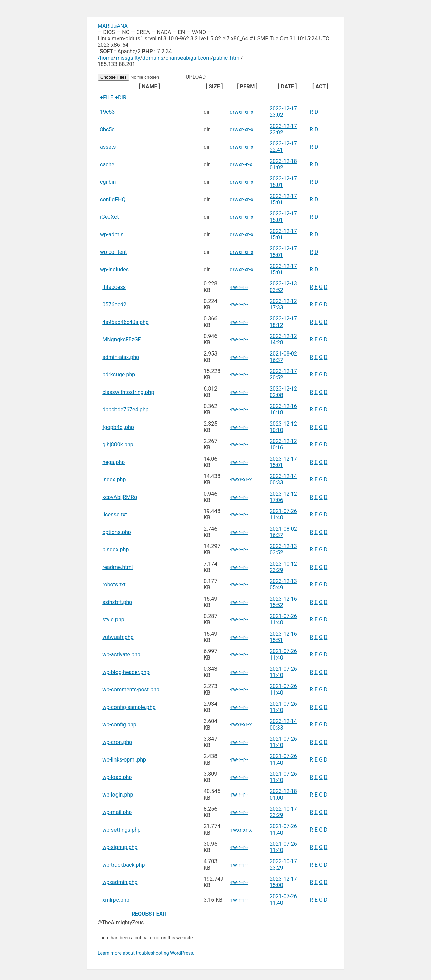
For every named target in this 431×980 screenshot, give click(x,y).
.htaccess (114, 287)
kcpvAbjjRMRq (120, 497)
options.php (117, 532)
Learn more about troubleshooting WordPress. (146, 953)
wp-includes (114, 269)
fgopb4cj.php (118, 427)
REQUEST (143, 914)
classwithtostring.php (128, 392)
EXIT (162, 914)
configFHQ (113, 199)
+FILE (107, 97)
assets (108, 147)
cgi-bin (108, 182)
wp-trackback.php (124, 865)
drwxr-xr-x (241, 112)
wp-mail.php (117, 812)
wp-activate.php (121, 655)
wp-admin (112, 234)
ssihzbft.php (117, 602)
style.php (113, 620)
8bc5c (107, 129)
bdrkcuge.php (119, 375)
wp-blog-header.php (126, 672)
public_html (227, 58)
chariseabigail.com (188, 58)
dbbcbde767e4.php (125, 410)
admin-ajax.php (121, 357)
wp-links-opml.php (124, 760)
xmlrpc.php (116, 900)
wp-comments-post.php (131, 690)
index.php (114, 480)
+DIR (121, 97)
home (107, 58)
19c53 (107, 112)
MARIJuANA (113, 26)
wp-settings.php (122, 830)
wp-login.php (118, 795)
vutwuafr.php (118, 637)
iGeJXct (109, 217)
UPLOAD (152, 77)
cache (107, 164)
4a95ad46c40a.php (125, 322)
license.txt (115, 515)
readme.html (118, 567)
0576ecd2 (114, 305)
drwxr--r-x (241, 164)
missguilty (128, 58)
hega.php (113, 462)
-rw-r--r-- (239, 287)
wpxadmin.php (120, 882)
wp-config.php (119, 725)
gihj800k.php (118, 445)
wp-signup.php (120, 847)
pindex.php (115, 550)
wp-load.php (117, 777)
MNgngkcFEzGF (122, 340)
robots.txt (114, 585)
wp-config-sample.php (129, 707)
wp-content (113, 252)
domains (153, 58)
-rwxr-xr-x (241, 480)
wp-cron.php (117, 742)
